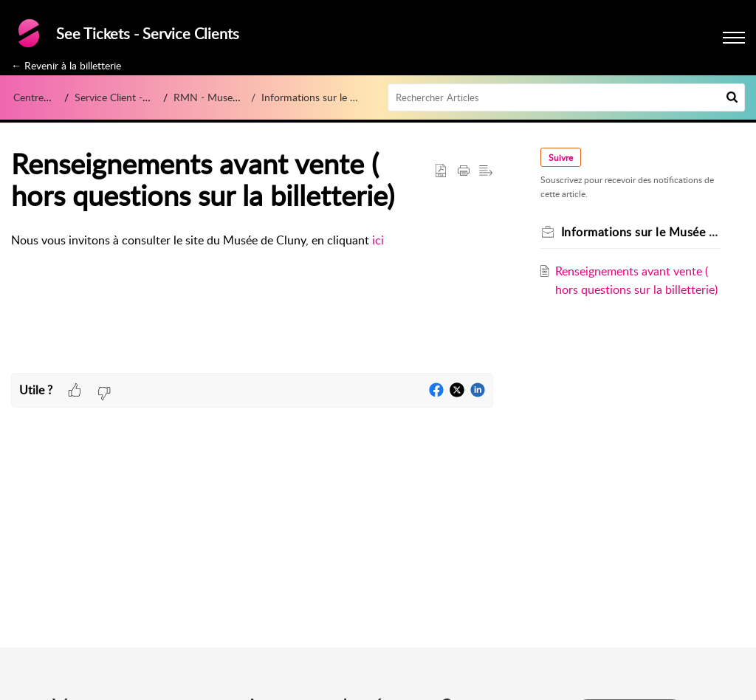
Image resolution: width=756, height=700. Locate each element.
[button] (732, 97)
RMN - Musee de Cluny (227, 97)
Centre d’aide (43, 97)
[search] (567, 97)
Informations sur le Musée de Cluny (342, 97)
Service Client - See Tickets (135, 97)
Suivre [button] (561, 158)
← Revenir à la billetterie (66, 65)
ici (378, 240)
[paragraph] (252, 241)
